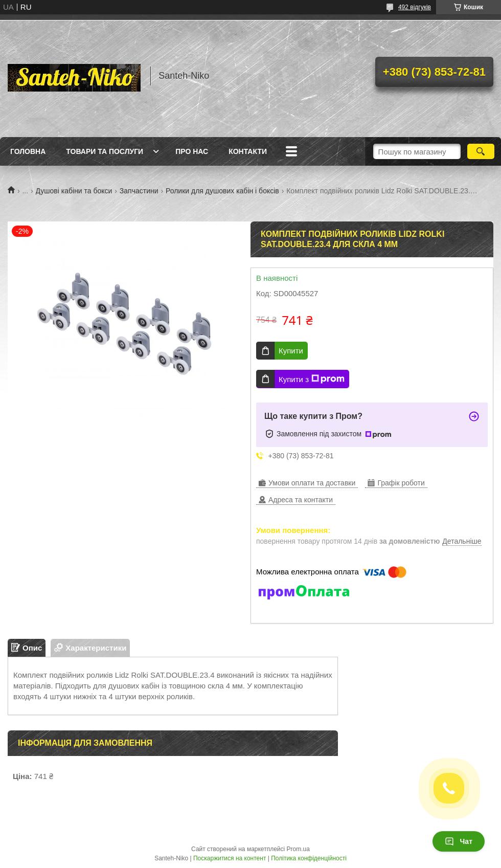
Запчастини (139, 191)
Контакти (248, 151)
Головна (28, 151)
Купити (291, 351)
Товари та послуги (105, 151)
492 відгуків (415, 7)
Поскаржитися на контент (230, 858)
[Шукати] (481, 151)
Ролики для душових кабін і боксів (222, 191)
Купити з (312, 379)
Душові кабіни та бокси (74, 191)
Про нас (192, 151)
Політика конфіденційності (309, 858)
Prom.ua (298, 849)
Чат (459, 841)
